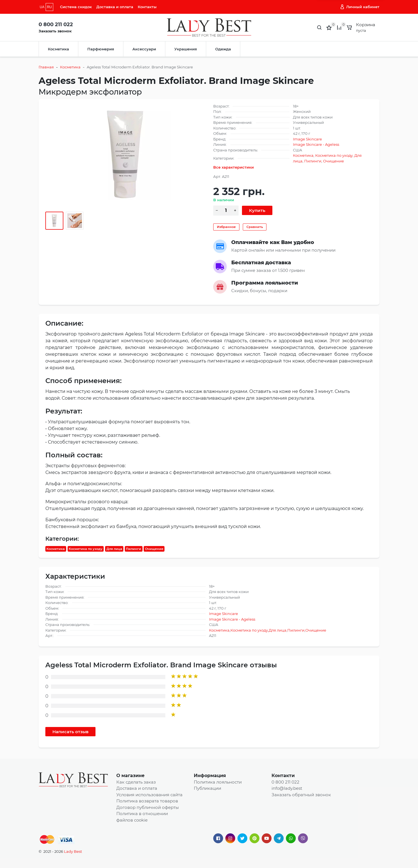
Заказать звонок (55, 31)
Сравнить (255, 227)
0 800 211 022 (56, 24)
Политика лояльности (218, 782)
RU (49, 7)
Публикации (207, 788)
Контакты (147, 7)
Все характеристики (234, 167)
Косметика (58, 49)
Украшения (186, 49)
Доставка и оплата (115, 7)
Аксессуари (144, 49)
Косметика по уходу (334, 155)
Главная (46, 67)
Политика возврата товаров (147, 801)
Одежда (223, 49)
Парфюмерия (101, 49)
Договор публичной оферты (148, 807)
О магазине (130, 776)
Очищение (333, 161)
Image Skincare (307, 139)
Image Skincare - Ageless (316, 144)
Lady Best (73, 851)
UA (42, 7)
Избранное (226, 227)
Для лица (114, 549)
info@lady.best (287, 788)
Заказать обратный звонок (301, 795)
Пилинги (313, 161)
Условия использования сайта (149, 795)
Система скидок (76, 7)
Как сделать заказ (136, 782)
